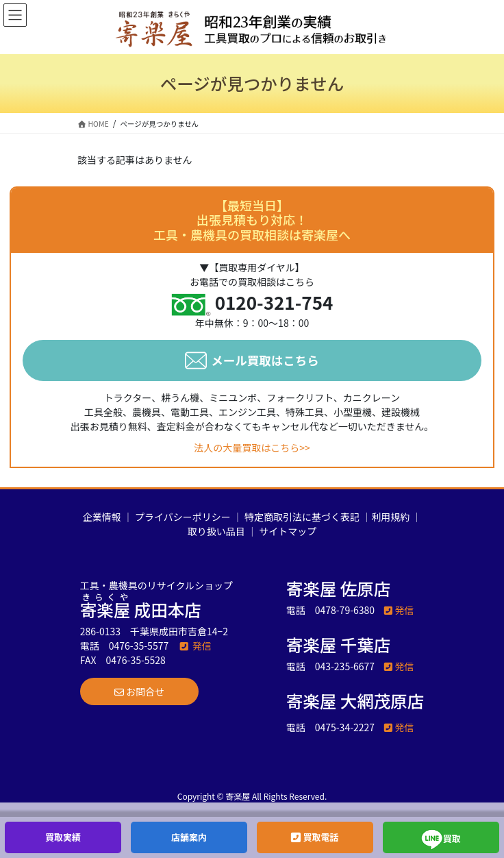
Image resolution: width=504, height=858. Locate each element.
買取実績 (63, 837)
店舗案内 (189, 837)
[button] (139, 691)
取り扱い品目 (216, 531)
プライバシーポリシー (183, 517)
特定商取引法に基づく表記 (302, 517)
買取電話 (315, 837)
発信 (195, 646)
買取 (441, 839)
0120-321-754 (274, 302)
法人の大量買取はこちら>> (252, 448)
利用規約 (390, 517)
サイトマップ (288, 531)
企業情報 (102, 517)
